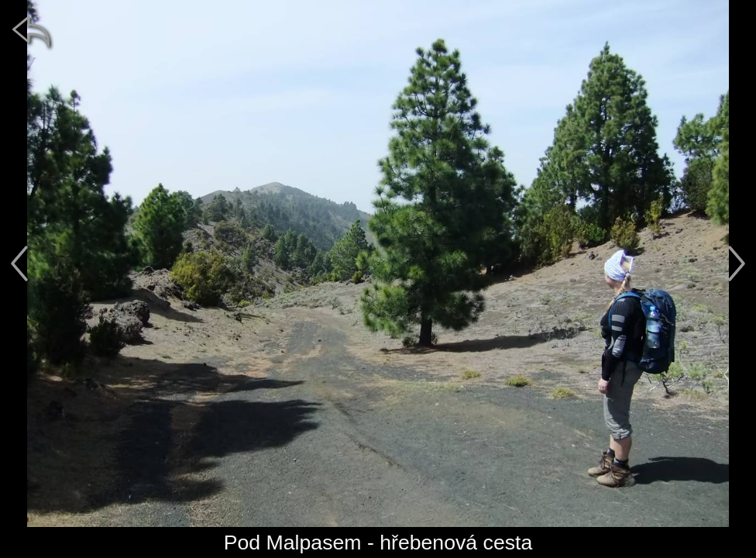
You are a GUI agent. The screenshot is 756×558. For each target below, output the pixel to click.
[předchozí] (19, 263)
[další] (737, 263)
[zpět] (31, 31)
